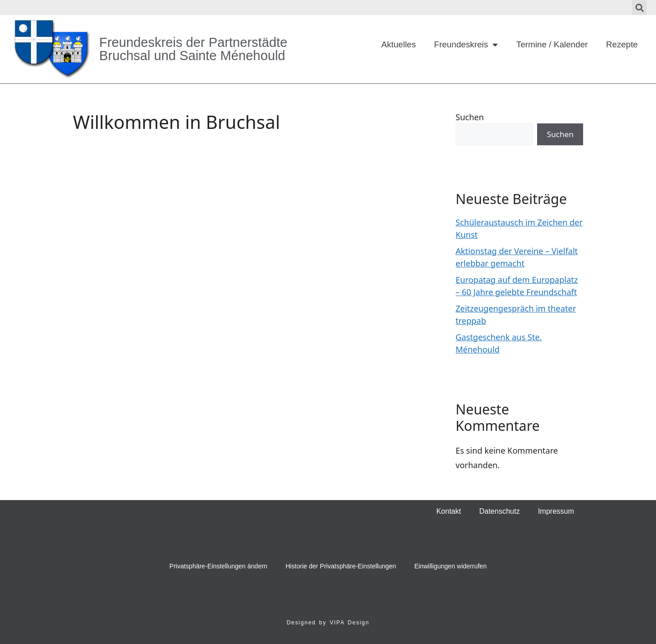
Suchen (470, 117)
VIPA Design (350, 623)
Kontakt (449, 511)
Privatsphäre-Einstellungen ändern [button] (218, 566)
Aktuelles (399, 44)
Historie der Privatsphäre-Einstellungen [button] (341, 566)
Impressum (556, 511)
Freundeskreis (466, 45)
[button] (639, 8)
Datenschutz (500, 511)
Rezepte (622, 44)
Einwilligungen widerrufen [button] (450, 566)
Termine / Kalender (552, 44)
